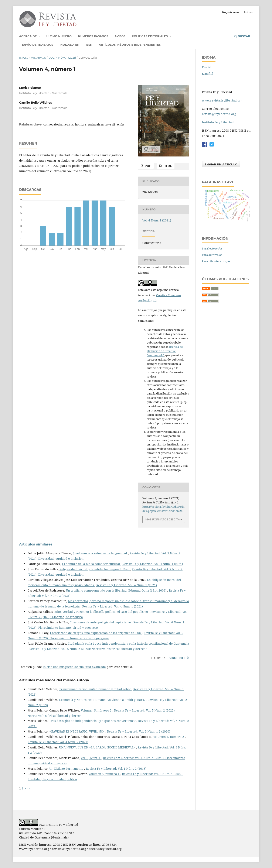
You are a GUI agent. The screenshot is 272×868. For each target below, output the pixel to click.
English (207, 67)
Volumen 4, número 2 (169, 737)
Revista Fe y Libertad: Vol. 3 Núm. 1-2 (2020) (139, 731)
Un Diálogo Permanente (67, 769)
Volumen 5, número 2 (97, 710)
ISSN (89, 45)
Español (208, 74)
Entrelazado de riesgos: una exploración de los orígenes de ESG (96, 633)
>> (28, 788)
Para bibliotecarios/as (216, 261)
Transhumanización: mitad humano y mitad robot (95, 689)
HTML (167, 166)
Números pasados (93, 36)
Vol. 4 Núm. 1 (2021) (62, 58)
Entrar (248, 12)
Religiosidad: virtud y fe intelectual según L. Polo (95, 569)
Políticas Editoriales (150, 36)
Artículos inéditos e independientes (130, 45)
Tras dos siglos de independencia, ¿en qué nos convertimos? (93, 721)
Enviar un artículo (221, 164)
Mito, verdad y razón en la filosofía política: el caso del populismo (102, 612)
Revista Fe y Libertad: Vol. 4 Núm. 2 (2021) (58, 742)
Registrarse (230, 12)
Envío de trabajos (38, 45)
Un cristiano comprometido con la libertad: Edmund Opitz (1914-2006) (117, 590)
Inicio (24, 58)
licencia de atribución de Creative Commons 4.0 (165, 351)
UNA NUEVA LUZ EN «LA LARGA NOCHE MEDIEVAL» (98, 747)
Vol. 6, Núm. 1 (91, 758)
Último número (59, 36)
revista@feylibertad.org (219, 114)
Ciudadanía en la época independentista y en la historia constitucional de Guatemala (128, 643)
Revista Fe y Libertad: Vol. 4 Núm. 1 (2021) (153, 564)
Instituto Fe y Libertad (218, 122)
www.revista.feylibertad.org (222, 100)
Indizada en (69, 45)
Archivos (38, 58)
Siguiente (177, 658)
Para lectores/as (212, 248)
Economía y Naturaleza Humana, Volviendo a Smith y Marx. (102, 700)
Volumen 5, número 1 (104, 774)
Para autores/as (212, 255)
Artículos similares (36, 544)
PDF (147, 166)
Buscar (242, 36)
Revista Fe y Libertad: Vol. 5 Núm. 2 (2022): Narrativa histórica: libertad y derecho (88, 649)
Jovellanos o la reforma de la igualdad (100, 553)
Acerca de (28, 36)
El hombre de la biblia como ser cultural (91, 564)
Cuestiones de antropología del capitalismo (101, 622)
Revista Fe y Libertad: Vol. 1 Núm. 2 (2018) (116, 769)
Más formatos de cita (163, 519)
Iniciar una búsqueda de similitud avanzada (74, 667)
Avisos (120, 36)
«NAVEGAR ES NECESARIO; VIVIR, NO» (77, 731)
